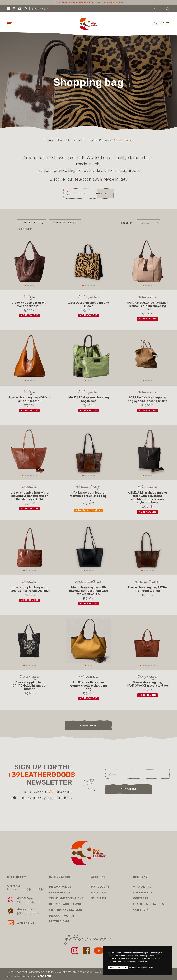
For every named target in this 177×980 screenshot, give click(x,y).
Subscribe (129, 789)
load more (89, 725)
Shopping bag (125, 140)
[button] (25, 286)
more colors (30, 316)
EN (159, 8)
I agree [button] (112, 967)
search (101, 193)
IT (154, 8)
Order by (127, 223)
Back (48, 140)
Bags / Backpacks (101, 140)
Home (61, 140)
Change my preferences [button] (141, 967)
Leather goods (77, 140)
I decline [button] (123, 967)
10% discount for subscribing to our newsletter (88, 3)
